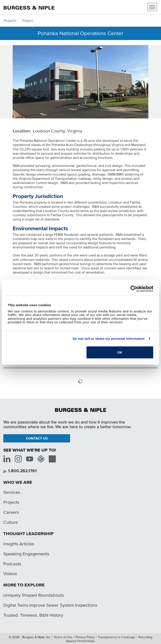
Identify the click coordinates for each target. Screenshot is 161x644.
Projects (10, 20)
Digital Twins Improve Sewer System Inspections (50, 605)
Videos (10, 574)
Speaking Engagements (26, 554)
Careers (11, 512)
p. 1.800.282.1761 (20, 471)
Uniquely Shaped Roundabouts (34, 595)
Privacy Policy (85, 637)
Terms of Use (63, 637)
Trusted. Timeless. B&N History (33, 615)
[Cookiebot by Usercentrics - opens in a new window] (134, 289)
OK (120, 352)
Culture (11, 522)
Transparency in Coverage (116, 637)
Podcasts (12, 564)
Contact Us (37, 438)
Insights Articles (19, 544)
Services (12, 492)
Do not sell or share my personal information (109, 339)
